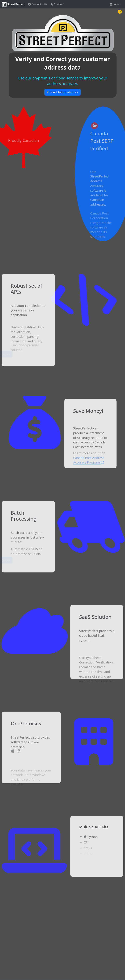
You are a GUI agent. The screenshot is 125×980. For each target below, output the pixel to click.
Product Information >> (62, 92)
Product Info (37, 4)
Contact (57, 4)
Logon (115, 4)
